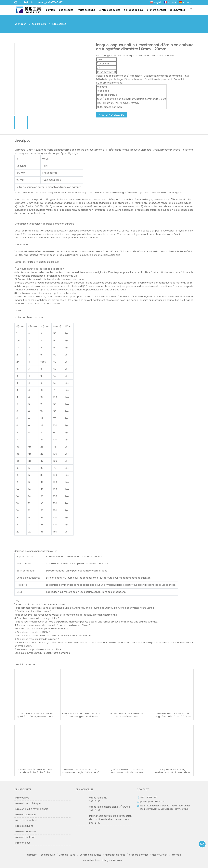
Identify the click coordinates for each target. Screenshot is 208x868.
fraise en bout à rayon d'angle (31, 809)
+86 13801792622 (56, 2)
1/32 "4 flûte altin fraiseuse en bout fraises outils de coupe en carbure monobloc (127, 771)
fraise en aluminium (25, 815)
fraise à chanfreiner (26, 832)
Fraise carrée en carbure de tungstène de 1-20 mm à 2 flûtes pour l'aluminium (173, 715)
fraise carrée (59, 24)
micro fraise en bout (26, 820)
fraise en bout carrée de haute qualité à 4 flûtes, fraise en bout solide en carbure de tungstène (35, 715)
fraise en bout (22, 843)
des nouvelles (177, 10)
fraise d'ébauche (24, 826)
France (172, 2)
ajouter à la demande (112, 115)
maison (22, 24)
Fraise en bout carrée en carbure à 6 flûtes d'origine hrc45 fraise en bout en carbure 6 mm (81, 715)
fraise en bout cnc (25, 837)
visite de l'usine (87, 10)
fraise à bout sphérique (28, 803)
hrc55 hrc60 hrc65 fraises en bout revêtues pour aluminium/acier (127, 715)
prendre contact (157, 10)
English (158, 2)
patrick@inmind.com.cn (30, 2)
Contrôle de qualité (109, 10)
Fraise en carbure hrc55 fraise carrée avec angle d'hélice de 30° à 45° (81, 771)
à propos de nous (134, 10)
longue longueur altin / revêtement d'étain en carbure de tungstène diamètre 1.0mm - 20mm (173, 771)
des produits (66, 10)
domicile (51, 10)
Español (188, 2)
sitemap (176, 855)
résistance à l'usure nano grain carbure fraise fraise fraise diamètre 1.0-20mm (35, 771)
